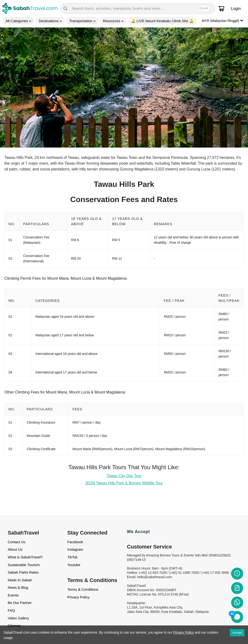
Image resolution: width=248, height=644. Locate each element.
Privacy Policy (78, 597)
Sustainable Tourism (24, 565)
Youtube (74, 565)
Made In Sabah (20, 580)
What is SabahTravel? (25, 557)
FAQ (11, 610)
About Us (15, 549)
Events (13, 595)
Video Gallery (18, 618)
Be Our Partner (20, 603)
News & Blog (18, 587)
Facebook (75, 542)
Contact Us (17, 542)
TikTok (72, 557)
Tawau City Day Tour (124, 476)
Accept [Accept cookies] (237, 633)
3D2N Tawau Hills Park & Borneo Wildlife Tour (124, 483)
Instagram (75, 549)
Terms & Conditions (83, 589)
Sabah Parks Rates (23, 572)
